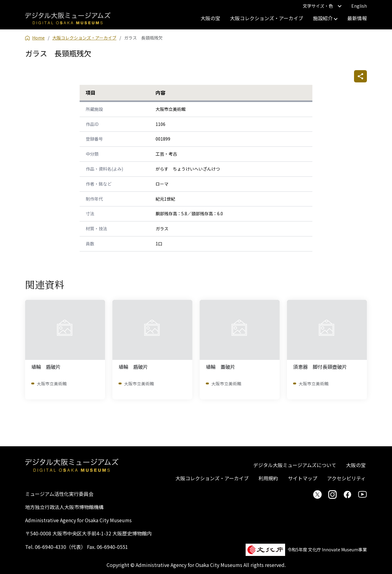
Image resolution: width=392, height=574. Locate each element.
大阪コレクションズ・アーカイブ (267, 18)
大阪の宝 (210, 18)
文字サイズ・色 (322, 6)
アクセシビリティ (346, 478)
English (359, 6)
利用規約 (268, 478)
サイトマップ (303, 478)
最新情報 (357, 18)
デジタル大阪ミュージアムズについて (295, 465)
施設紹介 (325, 18)
